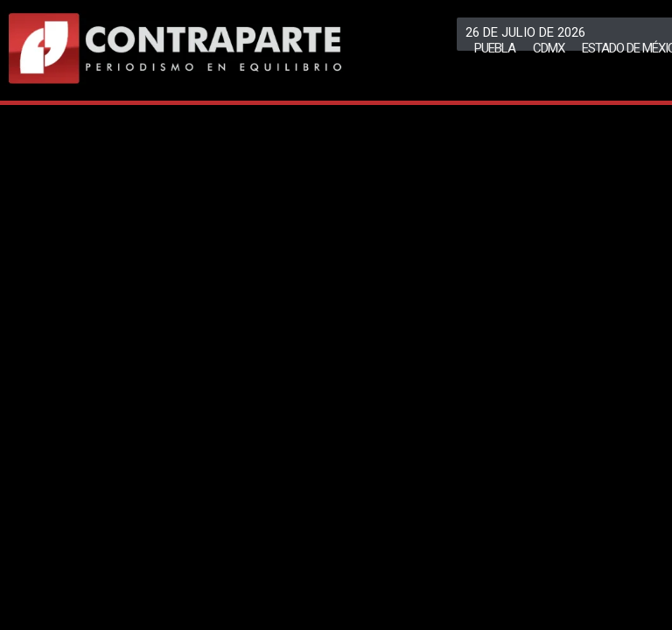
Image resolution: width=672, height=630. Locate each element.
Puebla (495, 48)
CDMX (549, 48)
